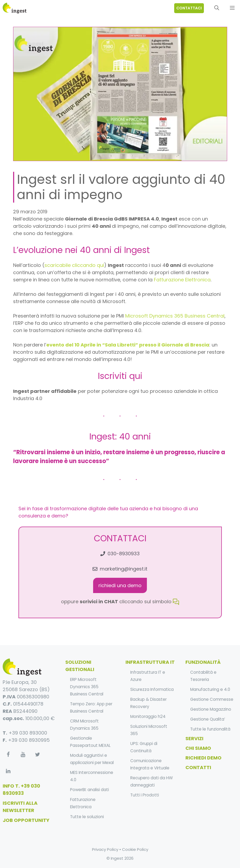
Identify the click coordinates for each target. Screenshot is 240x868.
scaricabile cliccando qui (74, 265)
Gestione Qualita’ (208, 719)
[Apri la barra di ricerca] (217, 8)
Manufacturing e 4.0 (210, 689)
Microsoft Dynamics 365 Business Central (175, 316)
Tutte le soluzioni (87, 817)
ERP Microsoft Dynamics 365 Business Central (87, 687)
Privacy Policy (105, 849)
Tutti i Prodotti (145, 795)
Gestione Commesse (212, 699)
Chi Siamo (198, 748)
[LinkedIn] (8, 771)
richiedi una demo (120, 585)
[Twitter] (37, 755)
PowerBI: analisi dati (89, 790)
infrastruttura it (150, 662)
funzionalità (203, 662)
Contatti (198, 767)
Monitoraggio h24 (148, 716)
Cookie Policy (135, 849)
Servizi (194, 738)
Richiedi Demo (203, 758)
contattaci (189, 8)
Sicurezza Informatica (152, 689)
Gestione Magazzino (211, 709)
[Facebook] (8, 755)
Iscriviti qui (120, 376)
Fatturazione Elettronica (182, 280)
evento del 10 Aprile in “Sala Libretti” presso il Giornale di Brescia (128, 345)
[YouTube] (23, 755)
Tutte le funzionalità (210, 729)
